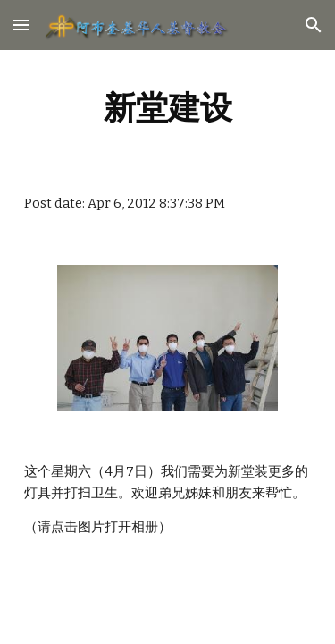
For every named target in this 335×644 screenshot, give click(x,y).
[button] (21, 25)
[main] (168, 107)
